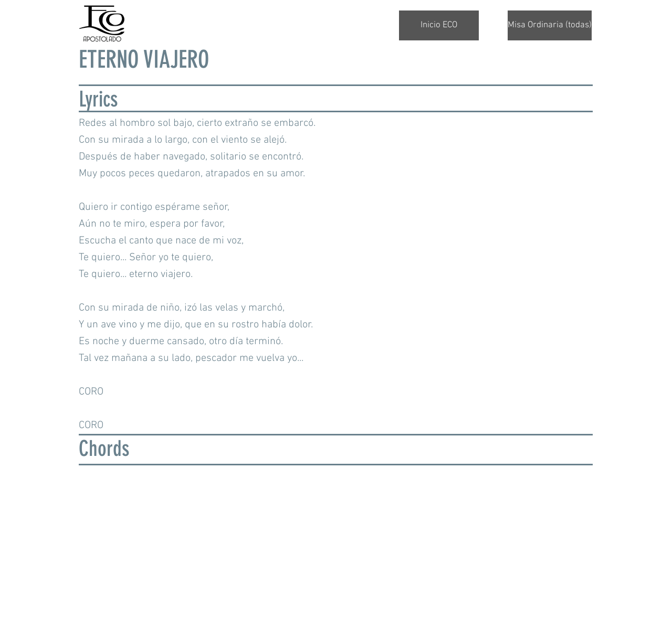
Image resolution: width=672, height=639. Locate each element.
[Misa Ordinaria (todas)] (550, 25)
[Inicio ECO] (439, 25)
